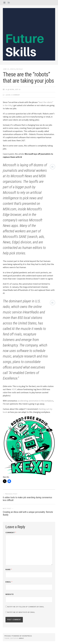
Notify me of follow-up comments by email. (26, 607)
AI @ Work (10, 89)
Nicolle (20, 69)
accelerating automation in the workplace (35, 401)
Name (9, 569)
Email (9, 582)
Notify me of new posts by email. (21, 612)
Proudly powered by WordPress (18, 636)
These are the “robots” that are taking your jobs (28, 78)
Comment (11, 532)
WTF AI (18, 89)
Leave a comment (13, 95)
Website (10, 594)
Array (21, 638)
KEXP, (14, 389)
